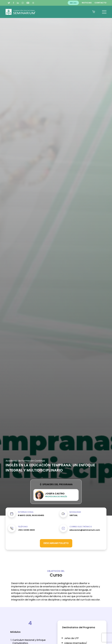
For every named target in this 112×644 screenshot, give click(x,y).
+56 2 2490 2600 (26, 530)
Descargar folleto (56, 543)
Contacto (100, 3)
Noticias (87, 3)
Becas (73, 3)
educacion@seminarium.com (85, 530)
